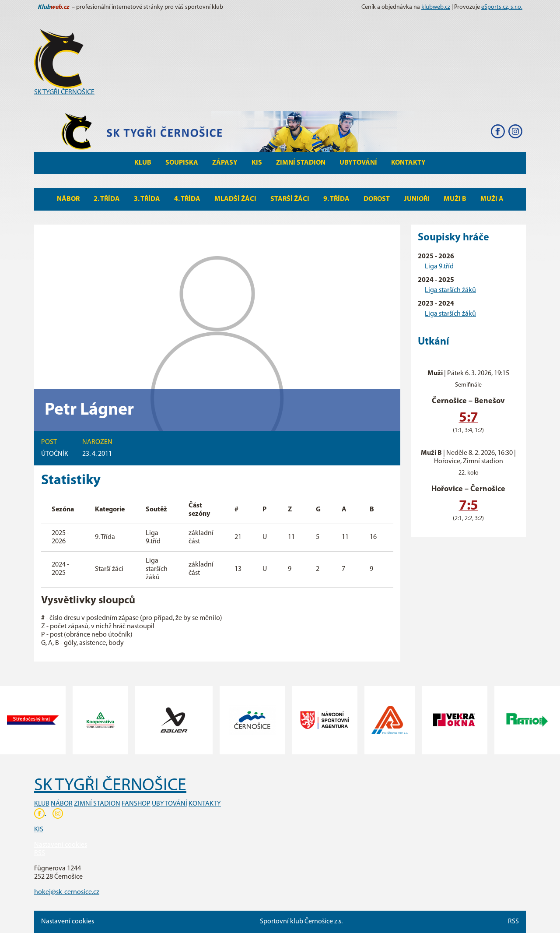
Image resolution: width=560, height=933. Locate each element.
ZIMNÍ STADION (97, 804)
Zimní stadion (301, 163)
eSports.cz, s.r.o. (502, 7)
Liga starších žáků (450, 290)
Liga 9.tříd (439, 267)
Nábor (68, 199)
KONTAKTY (205, 804)
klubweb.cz (436, 7)
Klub (143, 163)
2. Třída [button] (107, 199)
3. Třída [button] (147, 199)
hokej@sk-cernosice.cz (67, 892)
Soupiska (182, 163)
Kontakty (408, 163)
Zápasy (225, 163)
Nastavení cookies (61, 845)
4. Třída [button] (187, 199)
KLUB (42, 804)
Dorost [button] (377, 199)
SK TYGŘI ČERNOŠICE (64, 92)
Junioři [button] (417, 199)
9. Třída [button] (336, 199)
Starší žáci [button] (290, 199)
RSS (40, 853)
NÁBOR (62, 804)
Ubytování (358, 163)
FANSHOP (136, 804)
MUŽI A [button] (492, 199)
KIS (257, 163)
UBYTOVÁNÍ (170, 804)
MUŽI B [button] (455, 199)
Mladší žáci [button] (235, 199)
